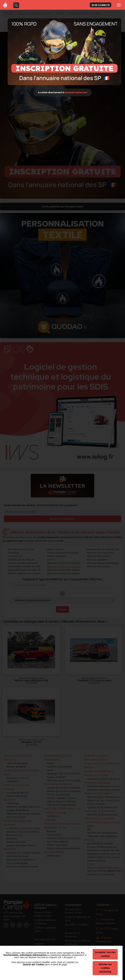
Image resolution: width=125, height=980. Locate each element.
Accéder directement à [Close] (62, 92)
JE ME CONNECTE (100, 5)
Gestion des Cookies (34, 965)
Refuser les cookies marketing (105, 968)
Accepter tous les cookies (105, 954)
